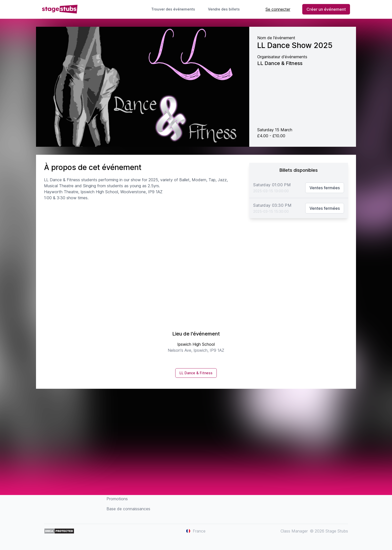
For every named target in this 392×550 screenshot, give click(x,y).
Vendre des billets (226, 9)
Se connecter (278, 9)
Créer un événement (326, 9)
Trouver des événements (173, 9)
